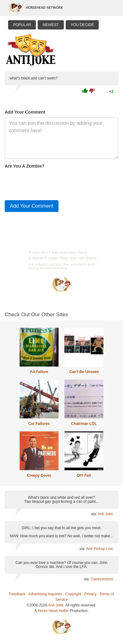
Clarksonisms (102, 579)
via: (94, 514)
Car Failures (39, 424)
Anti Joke (105, 514)
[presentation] (52, 183)
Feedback (17, 594)
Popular (22, 25)
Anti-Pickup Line (99, 549)
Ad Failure (39, 372)
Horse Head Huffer (53, 611)
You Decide (82, 25)
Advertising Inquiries (45, 594)
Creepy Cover (39, 475)
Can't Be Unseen (84, 372)
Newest (51, 25)
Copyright (73, 594)
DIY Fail (84, 475)
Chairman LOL (84, 424)
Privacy (90, 594)
